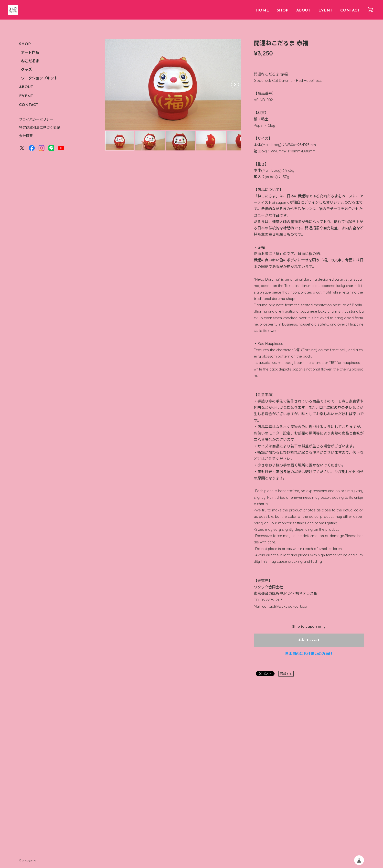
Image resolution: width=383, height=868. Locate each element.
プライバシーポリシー (36, 119)
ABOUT (303, 11)
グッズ (27, 70)
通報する (286, 674)
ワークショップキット (39, 79)
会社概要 (26, 136)
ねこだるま (30, 61)
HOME (262, 11)
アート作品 (30, 53)
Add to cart (309, 640)
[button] (235, 85)
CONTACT (350, 11)
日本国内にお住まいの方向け (309, 654)
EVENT (325, 11)
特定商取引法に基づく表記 (40, 127)
